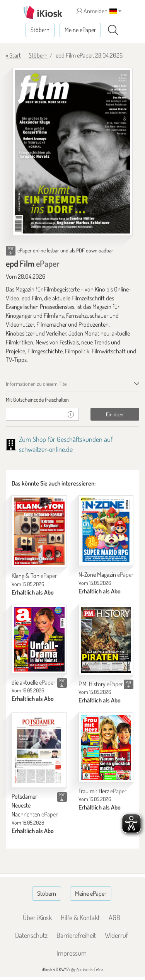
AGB (114, 917)
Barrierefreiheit (76, 935)
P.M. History (101, 684)
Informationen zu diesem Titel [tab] (37, 384)
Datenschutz (31, 935)
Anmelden (92, 11)
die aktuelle (33, 682)
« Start (13, 55)
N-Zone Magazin (106, 574)
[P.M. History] (106, 640)
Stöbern (40, 30)
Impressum (72, 953)
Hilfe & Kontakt (80, 917)
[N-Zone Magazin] (106, 531)
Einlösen (115, 414)
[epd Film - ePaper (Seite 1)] (72, 152)
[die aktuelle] (39, 639)
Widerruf (116, 935)
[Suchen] (113, 30)
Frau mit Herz (102, 791)
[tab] (72, 400)
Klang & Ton (34, 576)
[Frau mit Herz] (106, 747)
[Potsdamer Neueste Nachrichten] (39, 750)
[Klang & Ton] (39, 531)
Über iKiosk (37, 917)
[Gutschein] (34, 414)
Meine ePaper (80, 30)
